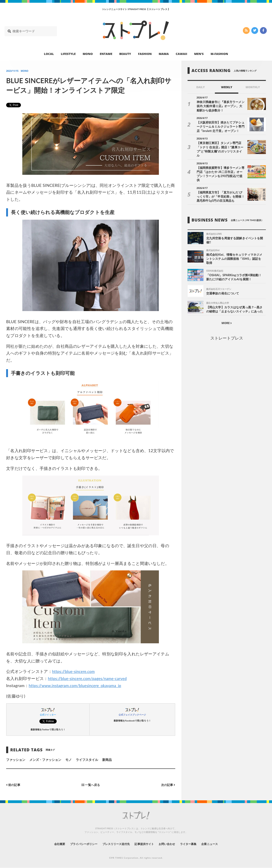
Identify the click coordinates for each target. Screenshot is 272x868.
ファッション (16, 760)
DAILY (201, 87)
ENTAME (106, 54)
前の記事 (14, 785)
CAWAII (181, 54)
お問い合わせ (172, 844)
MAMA (164, 54)
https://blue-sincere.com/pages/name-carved (90, 678)
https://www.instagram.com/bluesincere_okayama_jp (78, 685)
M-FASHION (219, 54)
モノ (69, 760)
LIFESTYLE (68, 54)
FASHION (145, 54)
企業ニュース (221, 844)
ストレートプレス (227, 331)
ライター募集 (197, 844)
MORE (227, 316)
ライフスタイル (87, 760)
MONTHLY (253, 87)
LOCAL (49, 54)
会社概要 (47, 844)
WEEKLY (227, 87)
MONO (88, 54)
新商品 (107, 760)
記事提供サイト (145, 844)
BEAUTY (125, 54)
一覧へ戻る (91, 785)
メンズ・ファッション (45, 760)
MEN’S (199, 54)
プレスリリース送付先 (113, 844)
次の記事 (168, 785)
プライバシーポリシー (75, 844)
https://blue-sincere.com (75, 671)
